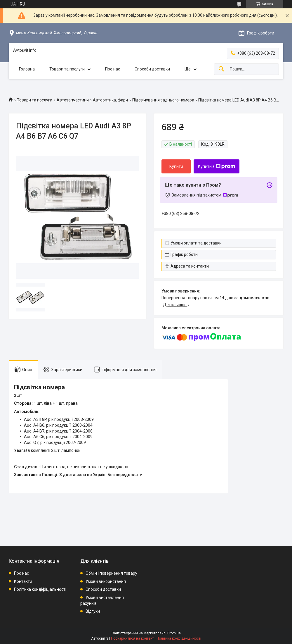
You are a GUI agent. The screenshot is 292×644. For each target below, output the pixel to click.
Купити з (217, 166)
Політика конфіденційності (179, 638)
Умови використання (106, 581)
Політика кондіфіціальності (40, 589)
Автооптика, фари (110, 100)
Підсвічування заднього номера (163, 100)
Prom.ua (174, 633)
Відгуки (93, 611)
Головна (27, 69)
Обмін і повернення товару (111, 573)
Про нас (113, 69)
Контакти (23, 581)
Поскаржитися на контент (132, 638)
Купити (176, 166)
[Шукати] (221, 69)
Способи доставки (152, 69)
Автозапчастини (73, 100)
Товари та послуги (67, 69)
